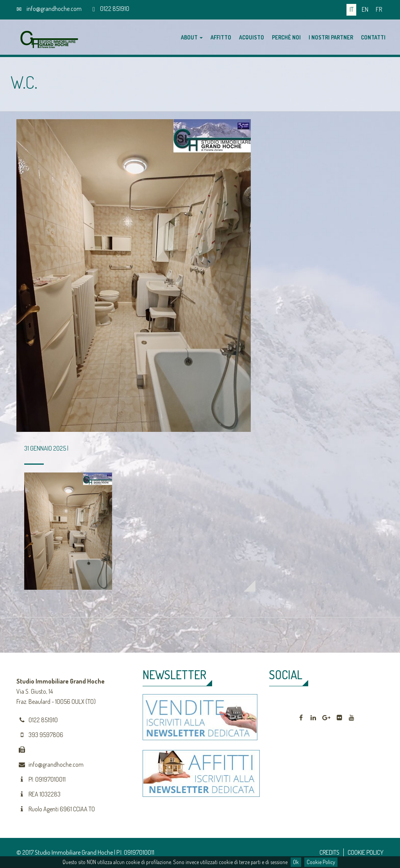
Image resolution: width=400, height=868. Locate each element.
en (365, 9)
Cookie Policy (321, 862)
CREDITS (329, 852)
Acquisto (252, 37)
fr (379, 9)
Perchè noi (286, 37)
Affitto (221, 37)
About (192, 37)
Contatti (373, 37)
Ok (296, 862)
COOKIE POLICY (366, 852)
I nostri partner (331, 37)
